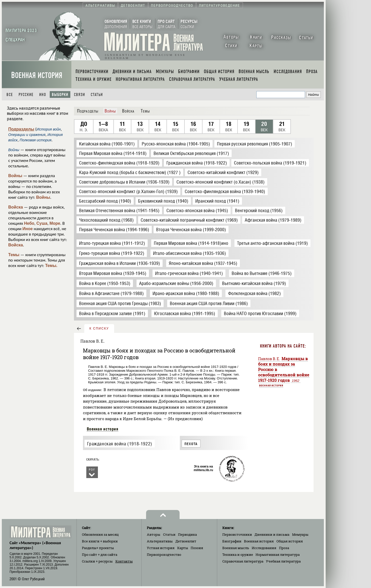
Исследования (264, 548)
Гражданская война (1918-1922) (120, 444)
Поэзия (197, 548)
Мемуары (300, 534)
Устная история (161, 548)
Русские (26, 95)
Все (10, 95)
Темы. (51, 266)
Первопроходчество (164, 555)
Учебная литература (283, 561)
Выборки (60, 95)
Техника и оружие (238, 555)
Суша (42, 223)
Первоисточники (237, 534)
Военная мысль (236, 548)
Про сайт (100, 555)
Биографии (232, 541)
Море (55, 223)
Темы (14, 255)
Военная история (37, 75)
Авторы (154, 534)
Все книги (100, 541)
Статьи (97, 95)
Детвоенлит (186, 541)
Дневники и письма (272, 534)
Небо (29, 223)
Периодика (187, 534)
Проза (284, 548)
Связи (79, 95)
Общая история (290, 541)
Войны (15, 176)
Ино (43, 95)
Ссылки (97, 561)
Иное (28, 229)
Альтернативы (160, 541)
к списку (99, 328)
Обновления (100, 534)
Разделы (98, 548)
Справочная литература (243, 561)
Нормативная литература (278, 555)
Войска (16, 207)
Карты (183, 548)
